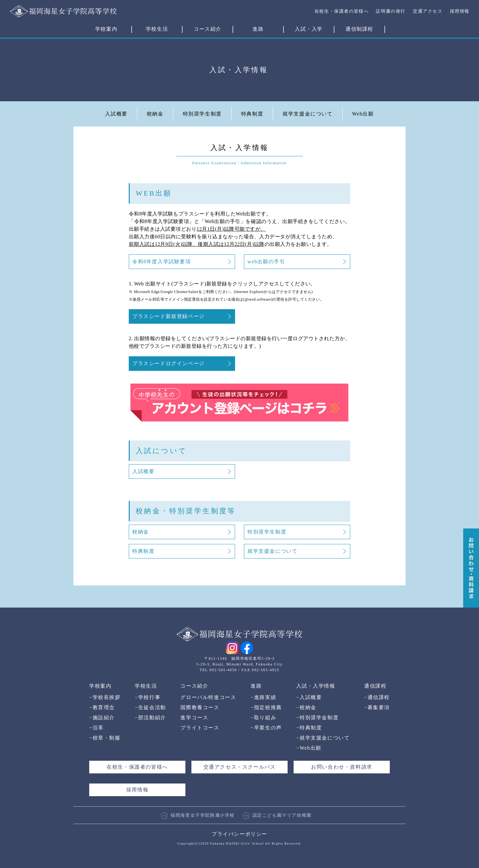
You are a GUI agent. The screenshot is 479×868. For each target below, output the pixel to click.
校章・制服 (105, 738)
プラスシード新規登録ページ (168, 316)
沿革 (96, 728)
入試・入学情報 (316, 686)
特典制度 (252, 114)
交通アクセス (428, 11)
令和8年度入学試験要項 (162, 262)
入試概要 (116, 114)
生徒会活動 (150, 707)
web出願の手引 (266, 262)
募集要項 (377, 707)
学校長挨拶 (105, 697)
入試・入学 (309, 29)
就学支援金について (308, 114)
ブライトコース (200, 728)
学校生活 (157, 29)
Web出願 (363, 114)
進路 (258, 29)
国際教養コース (200, 707)
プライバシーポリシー (239, 834)
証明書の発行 (391, 11)
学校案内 (106, 29)
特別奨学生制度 (202, 114)
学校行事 (148, 697)
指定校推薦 (266, 707)
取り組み (263, 718)
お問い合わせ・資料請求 (342, 767)
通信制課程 (359, 29)
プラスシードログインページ (168, 363)
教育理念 (102, 707)
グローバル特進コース (208, 697)
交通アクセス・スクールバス (240, 767)
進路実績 (263, 697)
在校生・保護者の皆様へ (342, 11)
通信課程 (375, 686)
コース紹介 (208, 29)
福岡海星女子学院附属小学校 (198, 815)
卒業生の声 (266, 728)
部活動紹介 (150, 718)
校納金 (155, 114)
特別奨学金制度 (317, 718)
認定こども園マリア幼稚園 (277, 815)
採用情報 (460, 11)
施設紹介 (102, 718)
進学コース (194, 718)
